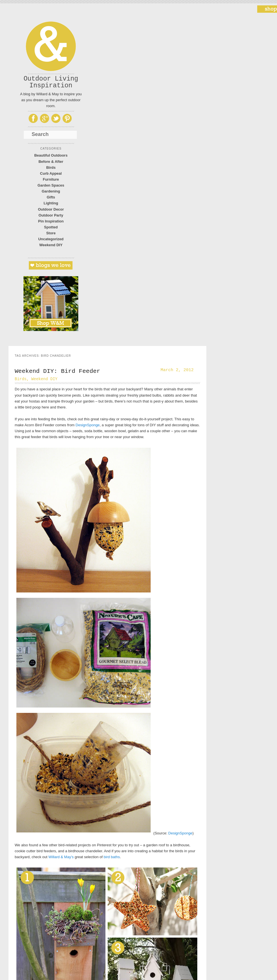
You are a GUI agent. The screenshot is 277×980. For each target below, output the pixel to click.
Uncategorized (51, 239)
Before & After (51, 162)
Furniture (51, 179)
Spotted (51, 227)
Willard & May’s (61, 857)
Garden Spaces (51, 185)
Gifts (51, 197)
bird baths (112, 857)
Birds (51, 167)
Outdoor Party (51, 215)
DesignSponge (87, 425)
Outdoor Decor (51, 209)
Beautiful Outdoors (51, 155)
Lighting (51, 203)
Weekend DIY (51, 245)
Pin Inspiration (51, 221)
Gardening (51, 191)
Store (51, 233)
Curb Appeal (51, 173)
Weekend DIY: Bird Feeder (57, 371)
